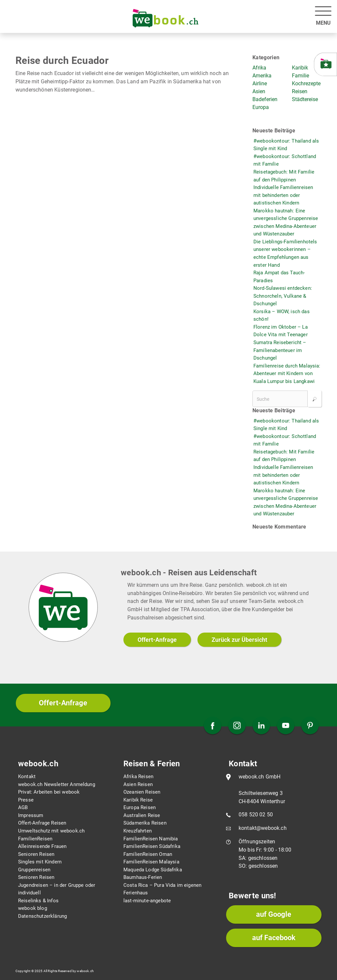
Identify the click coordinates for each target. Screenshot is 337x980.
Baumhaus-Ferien (143, 877)
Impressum (31, 815)
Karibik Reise (138, 800)
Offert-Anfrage (157, 640)
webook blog (33, 908)
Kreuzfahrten (138, 831)
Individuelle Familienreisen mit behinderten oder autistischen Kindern (283, 195)
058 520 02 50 (256, 815)
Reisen (300, 91)
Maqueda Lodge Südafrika (153, 870)
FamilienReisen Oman (148, 854)
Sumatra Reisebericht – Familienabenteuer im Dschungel (280, 350)
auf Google (274, 914)
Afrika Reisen (138, 776)
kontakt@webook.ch (263, 828)
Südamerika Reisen (145, 823)
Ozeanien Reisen (142, 792)
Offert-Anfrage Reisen (42, 823)
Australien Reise (142, 815)
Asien (259, 91)
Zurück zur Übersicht (239, 640)
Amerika (262, 76)
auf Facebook (274, 938)
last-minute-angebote (147, 901)
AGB (23, 807)
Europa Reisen (140, 807)
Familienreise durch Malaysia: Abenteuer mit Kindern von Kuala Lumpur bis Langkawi (287, 374)
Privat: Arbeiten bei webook (49, 792)
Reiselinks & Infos (38, 901)
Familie (300, 76)
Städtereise (305, 99)
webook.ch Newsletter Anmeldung (57, 784)
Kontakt (27, 776)
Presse (26, 800)
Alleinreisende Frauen (42, 846)
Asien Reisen (138, 784)
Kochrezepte (306, 83)
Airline (260, 83)
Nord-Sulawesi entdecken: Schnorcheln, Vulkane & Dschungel (283, 296)
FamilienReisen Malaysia (151, 862)
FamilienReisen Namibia (151, 839)
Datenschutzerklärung (42, 916)
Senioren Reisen (36, 854)
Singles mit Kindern (40, 862)
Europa (261, 107)
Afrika (259, 68)
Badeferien (265, 99)
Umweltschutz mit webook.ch (51, 831)
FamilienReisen (35, 839)
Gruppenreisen (34, 870)
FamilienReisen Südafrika (152, 846)
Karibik (300, 68)
